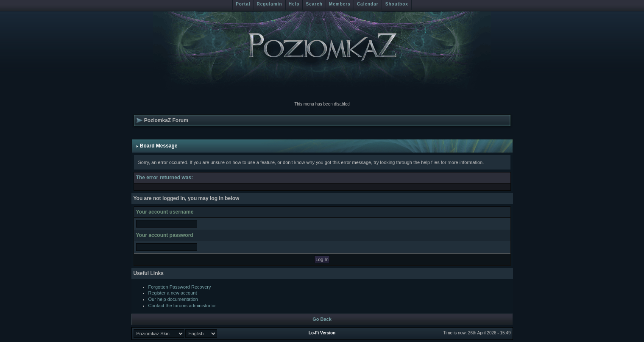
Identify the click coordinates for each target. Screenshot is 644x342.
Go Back (322, 319)
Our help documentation (173, 299)
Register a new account (173, 293)
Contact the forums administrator (182, 306)
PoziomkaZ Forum (166, 120)
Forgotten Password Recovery (180, 287)
